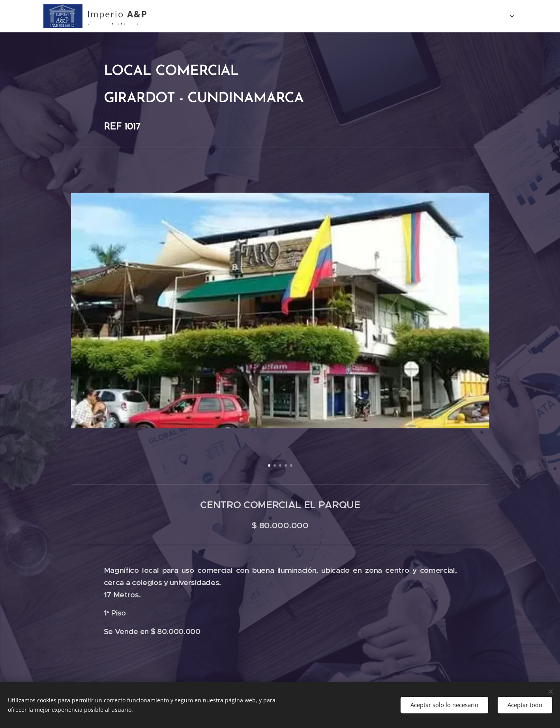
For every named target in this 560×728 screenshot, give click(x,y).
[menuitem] (245, 16)
